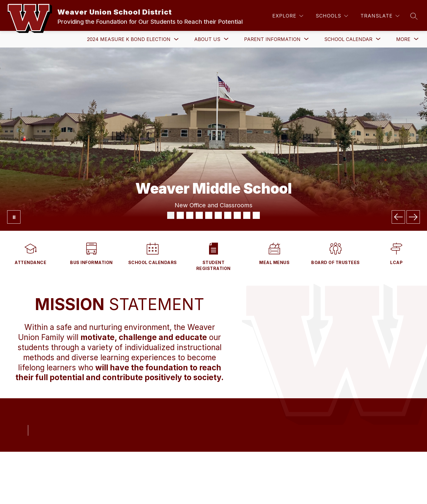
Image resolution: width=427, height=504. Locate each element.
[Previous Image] (398, 217)
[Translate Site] (380, 16)
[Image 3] (190, 215)
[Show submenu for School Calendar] (348, 39)
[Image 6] (218, 215)
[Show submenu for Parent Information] (272, 39)
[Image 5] (209, 215)
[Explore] (288, 16)
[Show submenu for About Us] (207, 39)
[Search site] (414, 16)
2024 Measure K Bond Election (129, 39)
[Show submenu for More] (403, 39)
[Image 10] (256, 215)
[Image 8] (237, 215)
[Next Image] (413, 217)
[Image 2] (180, 215)
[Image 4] (199, 215)
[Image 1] (171, 215)
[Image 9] (247, 215)
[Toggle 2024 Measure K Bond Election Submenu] (176, 39)
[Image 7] (228, 215)
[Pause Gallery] (14, 217)
